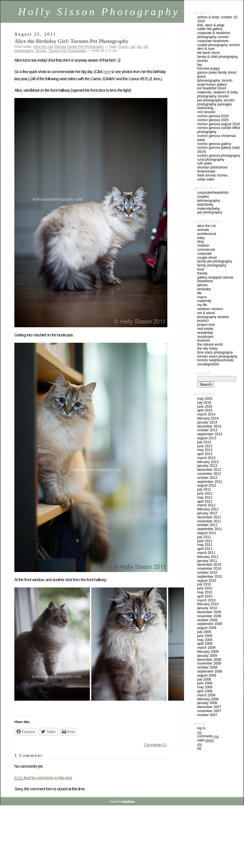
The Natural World (210, 344)
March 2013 (206, 458)
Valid (206, 740)
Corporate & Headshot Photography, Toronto (214, 35)
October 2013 (207, 430)
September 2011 (210, 529)
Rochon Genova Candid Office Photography (219, 130)
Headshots (205, 281)
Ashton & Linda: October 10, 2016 (218, 19)
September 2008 (210, 671)
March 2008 (206, 695)
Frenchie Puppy (209, 68)
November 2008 (209, 663)
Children (203, 246)
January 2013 (207, 466)
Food (201, 269)
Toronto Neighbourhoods (215, 360)
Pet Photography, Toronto (216, 100)
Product (203, 321)
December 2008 (209, 660)
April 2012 (205, 501)
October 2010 (207, 573)
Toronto (41, 51)
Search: (203, 373)
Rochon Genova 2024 (213, 116)
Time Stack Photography (215, 352)
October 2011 (207, 525)
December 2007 (209, 707)
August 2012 (207, 485)
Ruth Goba (205, 163)
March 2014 (206, 414)
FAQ (200, 65)
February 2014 (208, 418)
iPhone (202, 285)
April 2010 (205, 596)
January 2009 (207, 656)
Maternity (204, 301)
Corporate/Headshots (213, 193)
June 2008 (205, 683)
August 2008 (207, 675)
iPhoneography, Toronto (215, 81)
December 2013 (209, 426)
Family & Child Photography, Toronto (218, 59)
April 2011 (205, 549)
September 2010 (210, 577)
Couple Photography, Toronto (219, 45)
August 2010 (207, 581)
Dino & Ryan (206, 49)
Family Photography (212, 265)
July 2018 (204, 403)
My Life (202, 305)
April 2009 (205, 644)
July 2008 (204, 679)
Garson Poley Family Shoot (217, 73)
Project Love (206, 325)
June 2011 (205, 541)
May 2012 (205, 497)
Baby (201, 238)
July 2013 (204, 442)
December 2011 (209, 517)
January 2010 (207, 608)
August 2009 (207, 628)
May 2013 (205, 450)
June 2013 (205, 446)
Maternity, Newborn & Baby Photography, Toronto (218, 94)
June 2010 (205, 588)
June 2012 (205, 493)
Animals (60, 47)
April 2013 (205, 454)
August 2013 (207, 438)
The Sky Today (207, 348)
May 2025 (205, 399)
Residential (205, 333)
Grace (202, 77)
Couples (203, 197)
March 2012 (206, 505)
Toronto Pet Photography (68, 51)
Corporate (205, 254)
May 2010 (205, 592)
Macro (202, 297)
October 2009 (207, 620)
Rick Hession (206, 112)
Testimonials (206, 171)
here (107, 72)
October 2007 (207, 715)
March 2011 (206, 553)
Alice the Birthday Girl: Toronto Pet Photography (71, 41)
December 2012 (209, 470)
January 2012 (207, 513)
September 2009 (210, 624)
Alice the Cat (43, 47)
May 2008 (205, 687)
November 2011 (209, 521)
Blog (201, 242)
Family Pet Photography (85, 47)
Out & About (206, 313)
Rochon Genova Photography (219, 156)
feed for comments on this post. (43, 778)
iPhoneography (209, 201)
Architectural (207, 234)
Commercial (206, 250)
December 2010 (209, 565)
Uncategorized (208, 364)
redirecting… (207, 108)
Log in (201, 728)
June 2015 (205, 407)
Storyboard (205, 337)
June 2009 (205, 636)
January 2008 (207, 703)
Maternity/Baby (209, 209)
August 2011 (207, 533)
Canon (123, 47)
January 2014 (207, 422)
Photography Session (213, 317)
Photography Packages (215, 104)
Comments (208, 736)
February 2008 (208, 699)
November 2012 (209, 474)
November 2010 (209, 569)
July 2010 (204, 584)
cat (133, 47)
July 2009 (204, 632)
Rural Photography (211, 160)
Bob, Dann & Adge (211, 25)
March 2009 (206, 648)
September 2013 (210, 434)
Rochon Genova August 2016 (219, 124)
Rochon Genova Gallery (214, 144)
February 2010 (208, 604)
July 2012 (204, 489)
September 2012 (210, 482)
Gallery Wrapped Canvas (215, 277)
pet (139, 47)
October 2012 (207, 478)
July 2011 (204, 537)
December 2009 (209, 612)
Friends (202, 273)
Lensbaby (204, 289)
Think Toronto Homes (212, 175)
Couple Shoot (207, 258)
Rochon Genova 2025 (213, 120)
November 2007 (209, 711)
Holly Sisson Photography (99, 12)
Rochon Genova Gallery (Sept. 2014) (219, 150)
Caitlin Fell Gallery (210, 29)
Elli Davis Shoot (209, 53)
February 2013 (208, 462)
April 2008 (205, 691)
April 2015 (205, 410)
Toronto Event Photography (217, 356)
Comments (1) (155, 745)
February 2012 (208, 509)
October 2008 (207, 667)
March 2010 (206, 600)
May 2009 (205, 640)
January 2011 (207, 561)
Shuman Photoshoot (212, 167)
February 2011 (208, 557)
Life (199, 293)
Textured (203, 340)
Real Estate (205, 329)
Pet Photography (210, 212)
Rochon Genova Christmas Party (216, 138)
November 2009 (209, 616)
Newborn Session (210, 309)
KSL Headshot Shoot (212, 88)
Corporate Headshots (213, 41)
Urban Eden (206, 179)
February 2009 (208, 652)
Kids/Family (205, 205)
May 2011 (205, 545)
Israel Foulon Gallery (212, 85)
